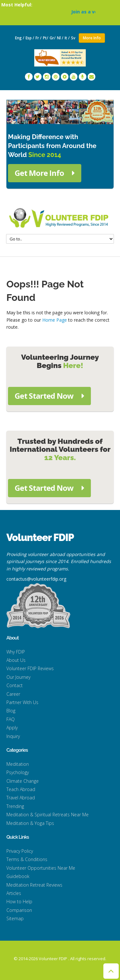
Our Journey (18, 677)
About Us (16, 660)
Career (13, 694)
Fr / (39, 38)
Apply (12, 728)
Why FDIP (16, 652)
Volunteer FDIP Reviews (30, 668)
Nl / (60, 38)
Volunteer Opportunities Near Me (41, 868)
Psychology (18, 772)
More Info (92, 38)
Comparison (19, 910)
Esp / (30, 38)
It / (67, 38)
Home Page (55, 320)
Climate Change (23, 781)
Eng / (20, 38)
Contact (15, 685)
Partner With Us (22, 702)
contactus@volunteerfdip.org (36, 579)
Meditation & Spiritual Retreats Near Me (48, 815)
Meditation (18, 764)
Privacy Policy (20, 851)
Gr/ (53, 38)
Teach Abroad (21, 789)
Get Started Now (49, 396)
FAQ (11, 719)
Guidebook (18, 876)
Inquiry (13, 736)
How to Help (19, 902)
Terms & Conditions (27, 859)
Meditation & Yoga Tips (30, 823)
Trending (15, 806)
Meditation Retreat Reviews (34, 885)
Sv (74, 38)
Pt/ (46, 38)
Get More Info (45, 173)
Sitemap (15, 918)
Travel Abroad (21, 798)
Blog (11, 711)
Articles (14, 893)
